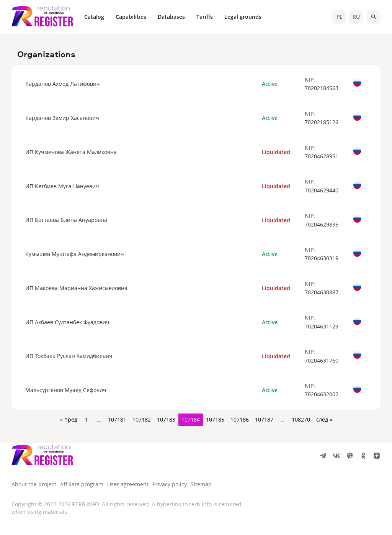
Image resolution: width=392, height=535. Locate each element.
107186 (240, 419)
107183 (166, 419)
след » (324, 419)
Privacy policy (170, 484)
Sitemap (201, 484)
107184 (191, 419)
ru (356, 17)
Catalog (94, 17)
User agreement (128, 484)
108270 (301, 419)
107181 (117, 419)
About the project (34, 484)
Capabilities (131, 17)
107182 (142, 419)
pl (339, 17)
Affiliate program (82, 484)
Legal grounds (243, 17)
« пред (69, 419)
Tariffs (205, 17)
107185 (215, 419)
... (99, 419)
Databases (171, 17)
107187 (264, 419)
